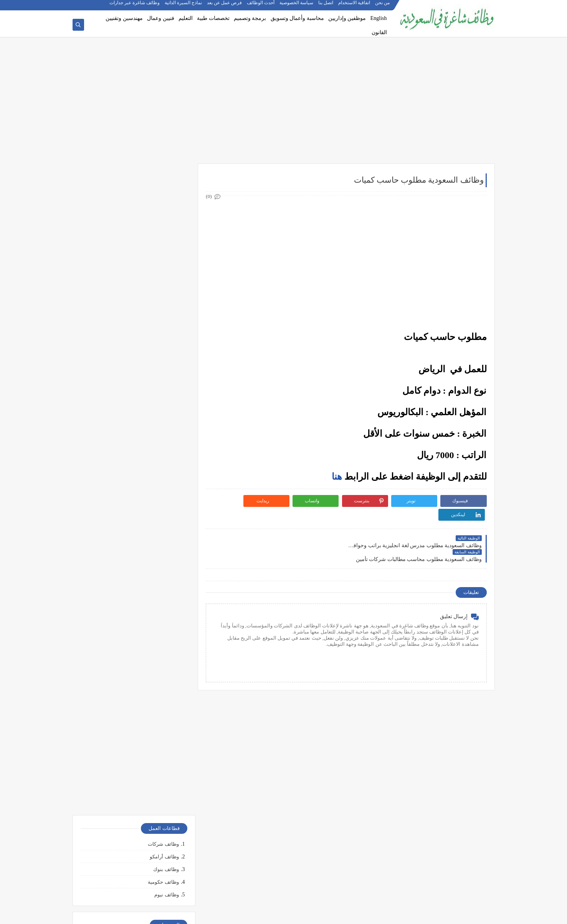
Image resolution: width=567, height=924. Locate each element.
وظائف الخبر (165, 450)
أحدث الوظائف (261, 6)
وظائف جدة (166, 424)
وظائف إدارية (164, 290)
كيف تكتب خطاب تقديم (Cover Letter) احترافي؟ (132, 588)
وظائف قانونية (164, 366)
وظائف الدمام (164, 437)
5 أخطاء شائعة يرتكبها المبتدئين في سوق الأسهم (132, 740)
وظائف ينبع (167, 526)
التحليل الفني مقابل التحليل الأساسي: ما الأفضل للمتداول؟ (132, 755)
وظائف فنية (166, 340)
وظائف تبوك (165, 513)
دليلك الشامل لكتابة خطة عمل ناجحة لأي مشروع (132, 869)
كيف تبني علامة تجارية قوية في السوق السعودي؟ (132, 881)
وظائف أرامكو (164, 205)
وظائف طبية (166, 328)
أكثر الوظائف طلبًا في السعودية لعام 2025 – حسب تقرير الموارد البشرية (136, 603)
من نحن (383, 6)
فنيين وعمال (161, 18)
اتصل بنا (326, 6)
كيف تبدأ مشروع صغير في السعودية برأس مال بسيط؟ (134, 836)
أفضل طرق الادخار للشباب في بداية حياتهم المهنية (137, 854)
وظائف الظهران (162, 500)
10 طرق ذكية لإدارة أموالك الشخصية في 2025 (135, 820)
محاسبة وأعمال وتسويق (297, 18)
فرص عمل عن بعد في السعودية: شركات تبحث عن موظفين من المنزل (133, 639)
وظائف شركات (163, 193)
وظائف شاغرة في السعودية (415, 914)
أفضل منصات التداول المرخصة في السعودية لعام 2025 (131, 725)
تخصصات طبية (213, 18)
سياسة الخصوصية (297, 6)
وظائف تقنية (165, 315)
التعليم (186, 18)
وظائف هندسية (163, 302)
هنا (337, 477)
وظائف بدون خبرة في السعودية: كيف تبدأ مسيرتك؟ (139, 657)
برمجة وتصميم (250, 18)
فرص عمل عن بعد (225, 6)
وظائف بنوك (166, 218)
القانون (379, 32)
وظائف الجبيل (164, 488)
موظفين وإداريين (347, 18)
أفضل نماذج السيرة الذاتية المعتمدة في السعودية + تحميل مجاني (132, 621)
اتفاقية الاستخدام (355, 6)
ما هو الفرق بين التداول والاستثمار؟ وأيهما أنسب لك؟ (132, 707)
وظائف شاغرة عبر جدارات (135, 6)
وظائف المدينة (163, 475)
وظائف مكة (166, 462)
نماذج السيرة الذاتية (184, 6)
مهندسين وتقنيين (124, 18)
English (379, 18)
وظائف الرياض (163, 412)
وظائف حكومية (163, 231)
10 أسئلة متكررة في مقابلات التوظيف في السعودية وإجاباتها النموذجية (138, 573)
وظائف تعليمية (163, 353)
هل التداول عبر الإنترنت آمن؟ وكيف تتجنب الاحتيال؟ (138, 773)
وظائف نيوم (166, 243)
